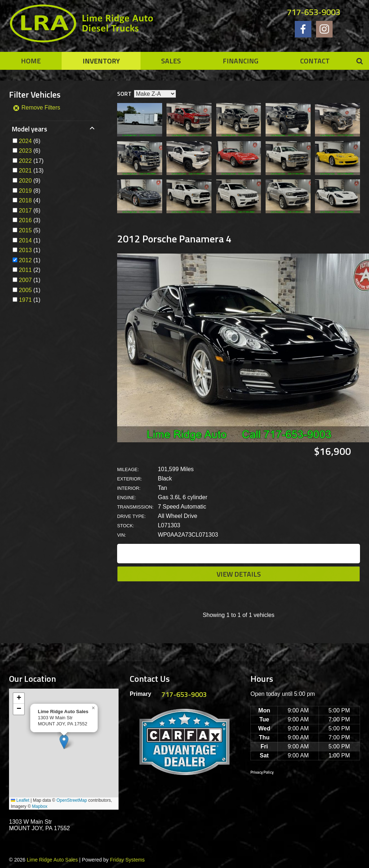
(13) (31, 171)
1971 (25, 300)
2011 (25, 270)
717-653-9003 (314, 12)
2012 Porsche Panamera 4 (174, 239)
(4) (30, 200)
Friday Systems (127, 860)
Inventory (101, 61)
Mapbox (40, 806)
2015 (25, 230)
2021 (25, 171)
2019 (25, 191)
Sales (171, 61)
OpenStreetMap (72, 800)
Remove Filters (36, 108)
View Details (239, 574)
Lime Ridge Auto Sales (52, 860)
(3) (30, 220)
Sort (124, 94)
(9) (30, 181)
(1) (30, 240)
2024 (25, 141)
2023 (25, 151)
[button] (64, 742)
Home (31, 61)
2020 (25, 181)
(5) (30, 230)
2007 (25, 280)
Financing (241, 61)
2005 (25, 290)
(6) (30, 141)
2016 (25, 220)
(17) (31, 161)
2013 (25, 250)
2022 (25, 161)
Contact (315, 61)
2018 (25, 200)
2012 (25, 260)
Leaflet (20, 800)
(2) (30, 270)
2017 (25, 211)
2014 (25, 240)
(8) (30, 191)
